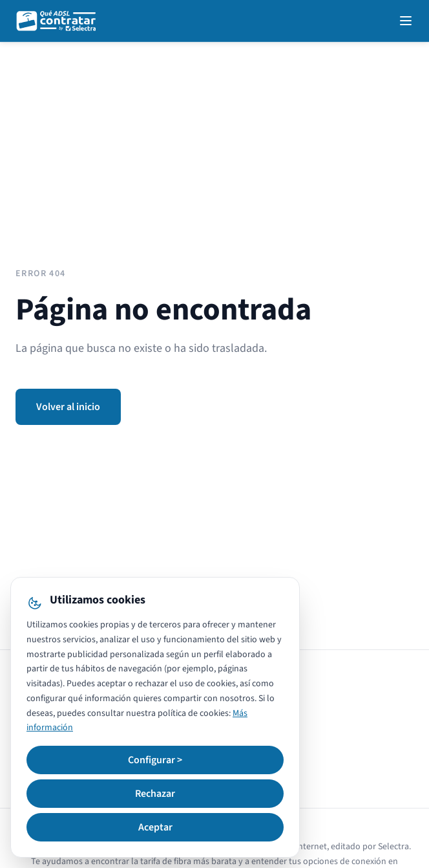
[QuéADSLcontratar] (57, 21)
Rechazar (155, 794)
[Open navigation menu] (406, 21)
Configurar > (155, 760)
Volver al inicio (68, 407)
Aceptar (155, 827)
